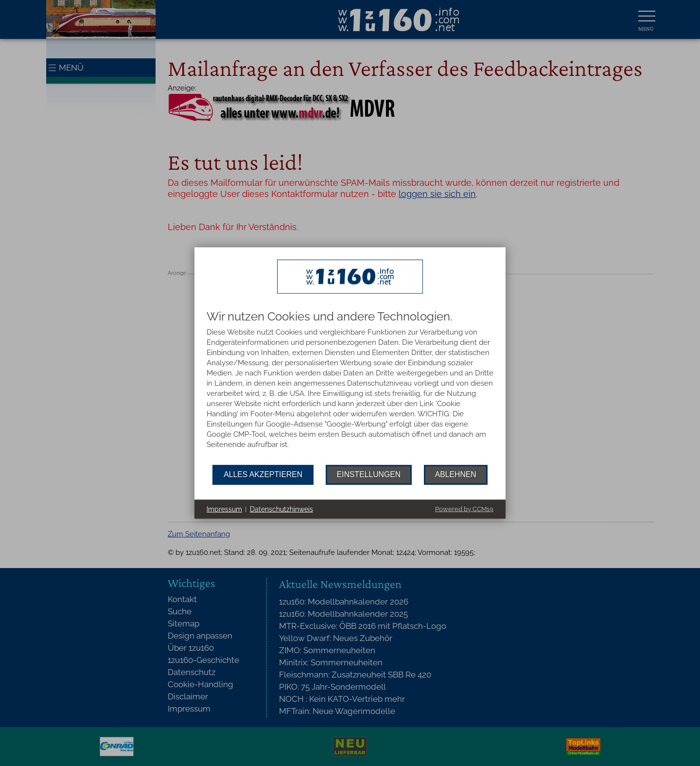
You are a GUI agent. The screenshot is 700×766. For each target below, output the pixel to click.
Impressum (224, 509)
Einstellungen (369, 474)
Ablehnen (456, 474)
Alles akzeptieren (263, 474)
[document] (350, 387)
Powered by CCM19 (464, 509)
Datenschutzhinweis (281, 509)
